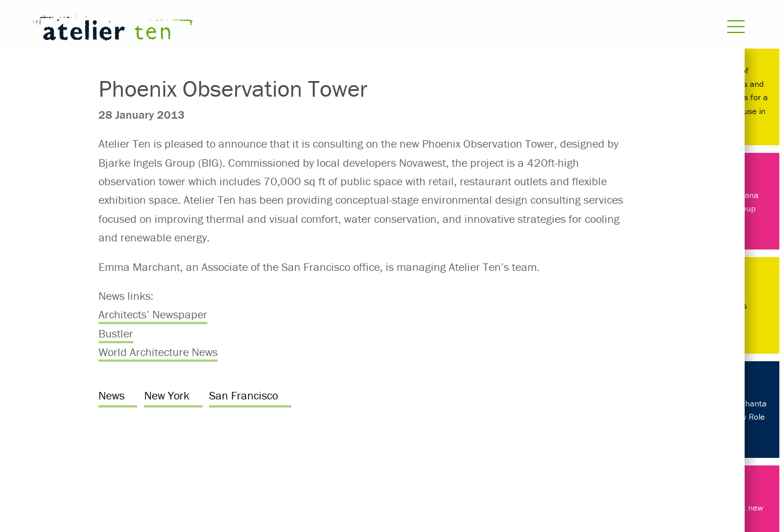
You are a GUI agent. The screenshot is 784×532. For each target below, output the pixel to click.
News (111, 395)
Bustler (116, 333)
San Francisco (243, 395)
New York (167, 395)
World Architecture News (158, 352)
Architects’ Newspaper (153, 314)
